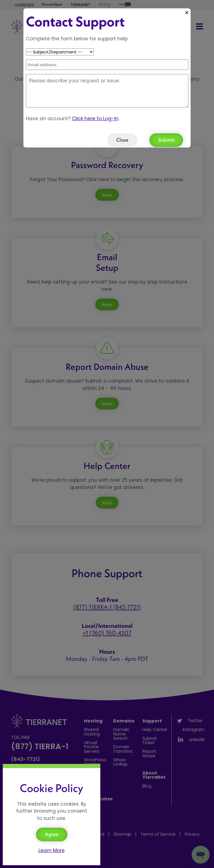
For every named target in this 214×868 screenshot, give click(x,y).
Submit (166, 140)
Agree (52, 834)
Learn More (52, 850)
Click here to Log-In (95, 119)
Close (122, 140)
